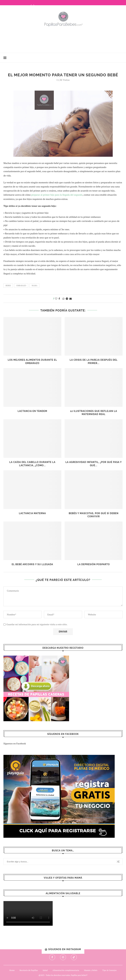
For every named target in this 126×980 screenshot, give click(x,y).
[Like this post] (56, 299)
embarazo (21, 286)
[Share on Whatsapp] (63, 299)
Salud (45, 970)
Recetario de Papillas (29, 970)
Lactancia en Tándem (32, 411)
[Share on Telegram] (67, 299)
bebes (8, 286)
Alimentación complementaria (66, 970)
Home (12, 970)
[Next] (34, 5)
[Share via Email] (71, 299)
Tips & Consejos (109, 970)
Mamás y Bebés (91, 970)
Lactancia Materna (32, 513)
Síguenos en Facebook (15, 743)
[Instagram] (63, 12)
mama (34, 286)
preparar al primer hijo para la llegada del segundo (57, 195)
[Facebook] (59, 12)
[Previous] (31, 5)
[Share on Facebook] (59, 299)
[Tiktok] (67, 12)
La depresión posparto (94, 564)
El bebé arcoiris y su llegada (32, 564)
